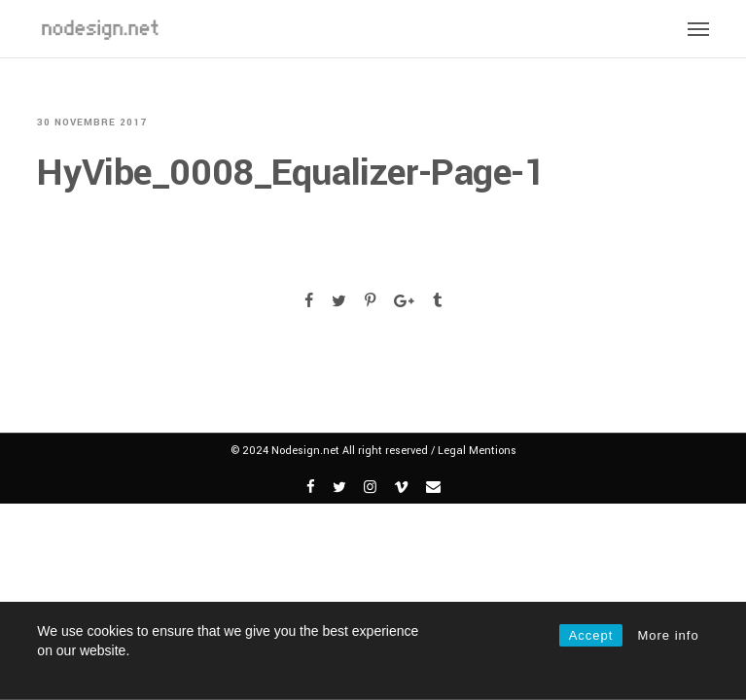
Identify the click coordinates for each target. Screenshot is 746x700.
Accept (591, 635)
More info (668, 635)
